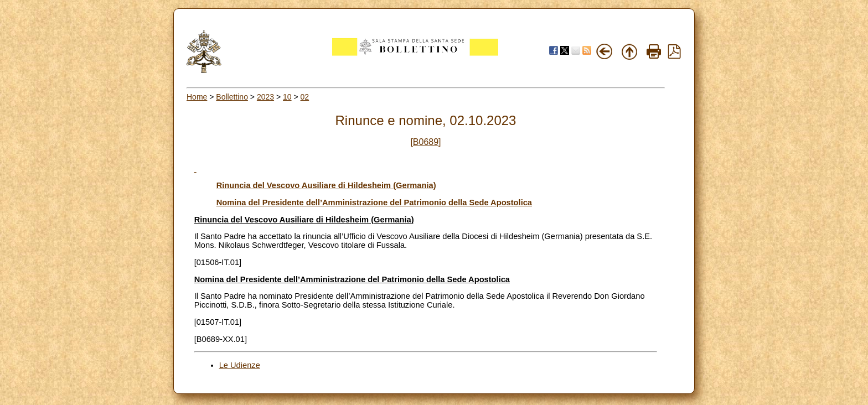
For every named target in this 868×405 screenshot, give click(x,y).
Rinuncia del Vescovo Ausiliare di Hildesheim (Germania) (326, 185)
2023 (265, 97)
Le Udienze (240, 365)
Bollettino (232, 97)
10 (287, 97)
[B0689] (425, 142)
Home (197, 97)
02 (305, 97)
